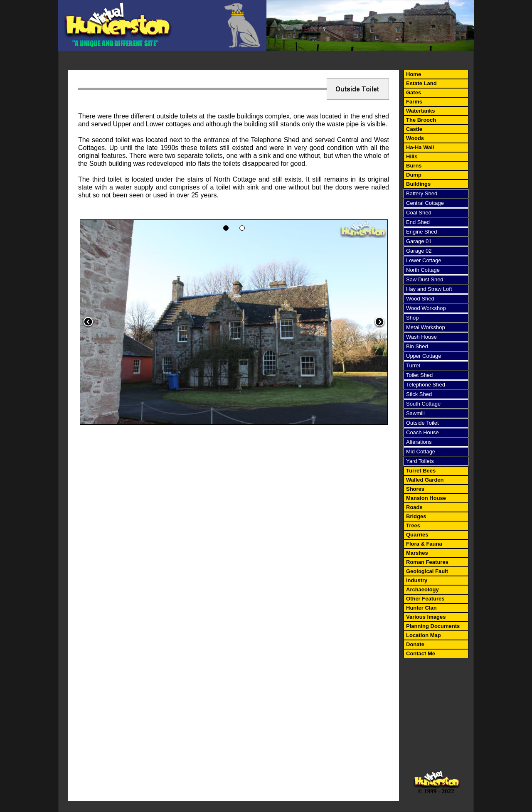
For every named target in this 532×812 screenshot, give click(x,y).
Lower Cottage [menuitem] (424, 260)
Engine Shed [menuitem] (421, 232)
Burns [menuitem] (414, 166)
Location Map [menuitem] (424, 635)
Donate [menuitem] (415, 644)
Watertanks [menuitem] (421, 111)
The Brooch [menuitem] (421, 120)
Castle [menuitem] (414, 129)
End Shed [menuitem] (418, 222)
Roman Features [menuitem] (427, 562)
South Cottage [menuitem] (423, 404)
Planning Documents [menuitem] (433, 626)
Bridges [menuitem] (416, 516)
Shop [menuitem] (412, 318)
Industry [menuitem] (417, 580)
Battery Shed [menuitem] (422, 193)
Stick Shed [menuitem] (419, 394)
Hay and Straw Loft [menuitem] (429, 289)
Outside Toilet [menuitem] (422, 423)
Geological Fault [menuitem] (427, 571)
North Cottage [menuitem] (423, 270)
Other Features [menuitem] (425, 599)
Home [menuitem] (414, 74)
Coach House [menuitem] (422, 432)
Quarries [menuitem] (417, 535)
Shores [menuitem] (415, 489)
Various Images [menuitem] (426, 617)
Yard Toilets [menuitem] (420, 461)
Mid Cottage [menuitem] (421, 452)
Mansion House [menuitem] (426, 498)
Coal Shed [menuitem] (419, 213)
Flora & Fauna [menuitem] (424, 544)
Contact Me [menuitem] (421, 653)
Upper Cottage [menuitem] (424, 356)
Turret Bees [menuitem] (421, 471)
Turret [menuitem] (413, 365)
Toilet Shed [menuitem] (419, 375)
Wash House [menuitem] (421, 337)
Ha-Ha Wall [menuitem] (420, 147)
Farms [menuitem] (414, 102)
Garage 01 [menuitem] (419, 241)
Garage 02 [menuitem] (419, 251)
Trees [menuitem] (413, 525)
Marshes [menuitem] (417, 553)
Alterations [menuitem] (419, 442)
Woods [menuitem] (415, 138)
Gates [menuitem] (414, 92)
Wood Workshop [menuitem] (426, 308)
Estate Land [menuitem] (421, 83)
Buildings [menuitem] (418, 184)
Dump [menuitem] (414, 175)
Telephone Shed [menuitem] (426, 385)
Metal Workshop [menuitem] (426, 327)
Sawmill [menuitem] (415, 413)
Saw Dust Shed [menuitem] (425, 279)
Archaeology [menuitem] (422, 589)
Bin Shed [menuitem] (417, 346)
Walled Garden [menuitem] (425, 480)
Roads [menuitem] (414, 507)
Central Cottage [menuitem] (425, 203)
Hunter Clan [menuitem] (421, 608)
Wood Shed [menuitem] (420, 299)
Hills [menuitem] (412, 156)
